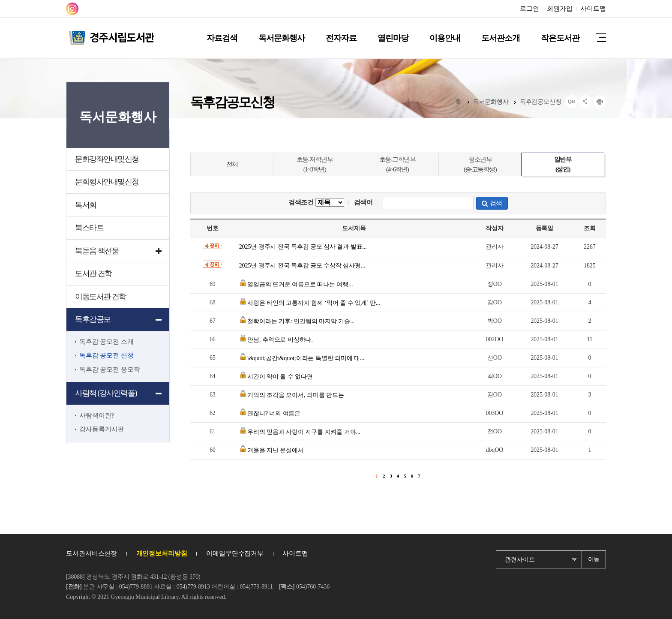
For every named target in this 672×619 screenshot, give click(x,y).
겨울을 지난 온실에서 (276, 450)
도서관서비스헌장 (91, 553)
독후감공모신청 (541, 102)
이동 (594, 559)
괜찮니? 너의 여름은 (274, 413)
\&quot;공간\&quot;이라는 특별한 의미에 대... (306, 358)
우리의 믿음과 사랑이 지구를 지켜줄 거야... (304, 432)
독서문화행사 (491, 102)
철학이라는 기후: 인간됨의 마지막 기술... (301, 321)
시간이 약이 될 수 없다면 (280, 377)
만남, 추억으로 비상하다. (280, 340)
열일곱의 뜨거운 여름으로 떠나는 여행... (300, 284)
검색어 (364, 202)
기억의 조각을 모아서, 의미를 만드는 (296, 395)
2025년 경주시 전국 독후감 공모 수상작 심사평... (302, 266)
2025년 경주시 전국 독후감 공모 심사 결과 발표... (303, 247)
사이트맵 (593, 9)
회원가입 (560, 9)
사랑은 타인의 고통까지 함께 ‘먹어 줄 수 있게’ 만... (314, 303)
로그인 (529, 9)
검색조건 (316, 202)
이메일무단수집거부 (235, 553)
